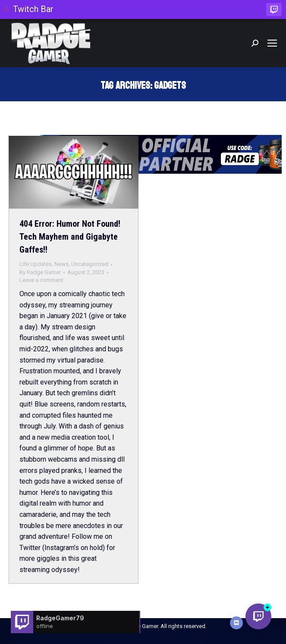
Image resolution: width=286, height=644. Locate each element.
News (61, 264)
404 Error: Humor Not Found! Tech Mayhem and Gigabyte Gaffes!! (70, 237)
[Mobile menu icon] (272, 43)
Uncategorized (90, 264)
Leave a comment (41, 280)
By (40, 272)
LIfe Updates (36, 264)
